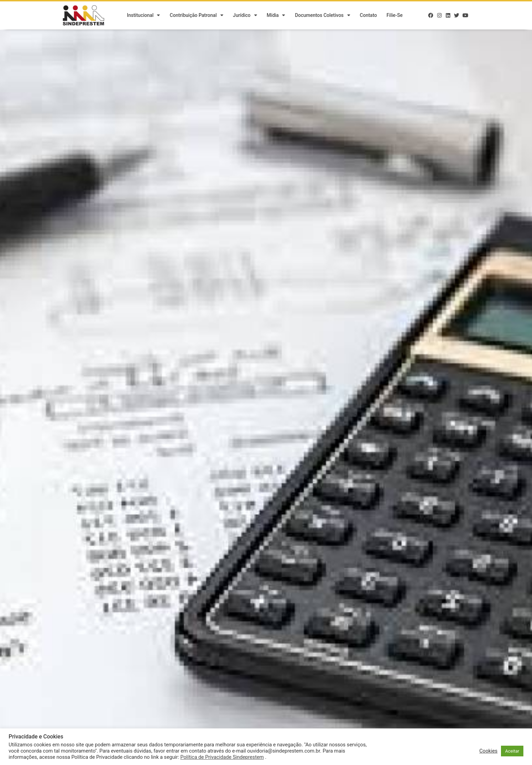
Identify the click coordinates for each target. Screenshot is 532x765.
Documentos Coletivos (322, 16)
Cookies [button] (488, 751)
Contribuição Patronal (196, 16)
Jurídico (245, 16)
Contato (369, 16)
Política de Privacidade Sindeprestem (222, 757)
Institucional (143, 16)
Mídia (276, 16)
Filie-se (395, 16)
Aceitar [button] (512, 751)
